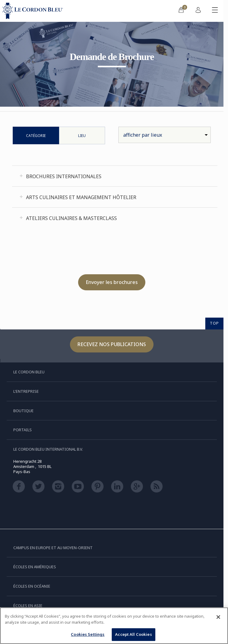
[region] (114, 626)
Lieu (82, 136)
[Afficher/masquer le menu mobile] (215, 11)
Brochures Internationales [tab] (64, 176)
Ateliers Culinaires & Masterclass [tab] (71, 218)
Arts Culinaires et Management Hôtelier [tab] (81, 197)
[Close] (218, 617)
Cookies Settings (88, 634)
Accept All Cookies (133, 634)
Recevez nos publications (112, 344)
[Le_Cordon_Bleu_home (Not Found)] (34, 11)
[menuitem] (181, 11)
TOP (214, 323)
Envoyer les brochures (112, 282)
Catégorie (36, 136)
